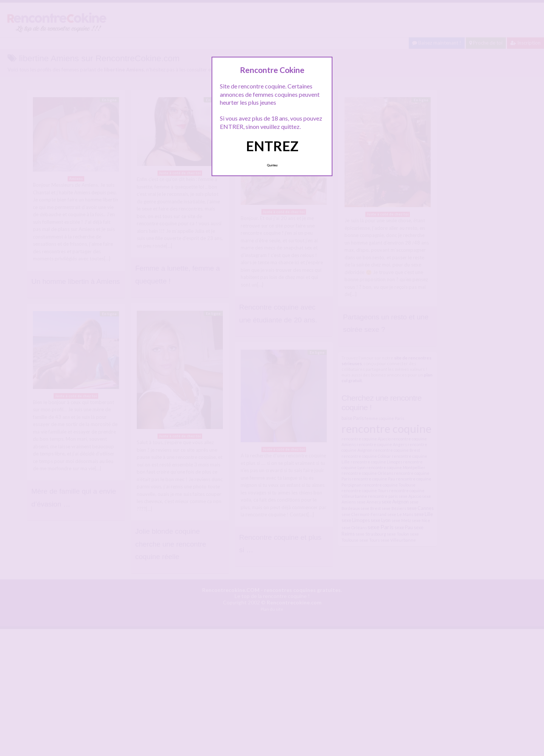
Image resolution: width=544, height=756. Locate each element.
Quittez (272, 165)
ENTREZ (272, 146)
